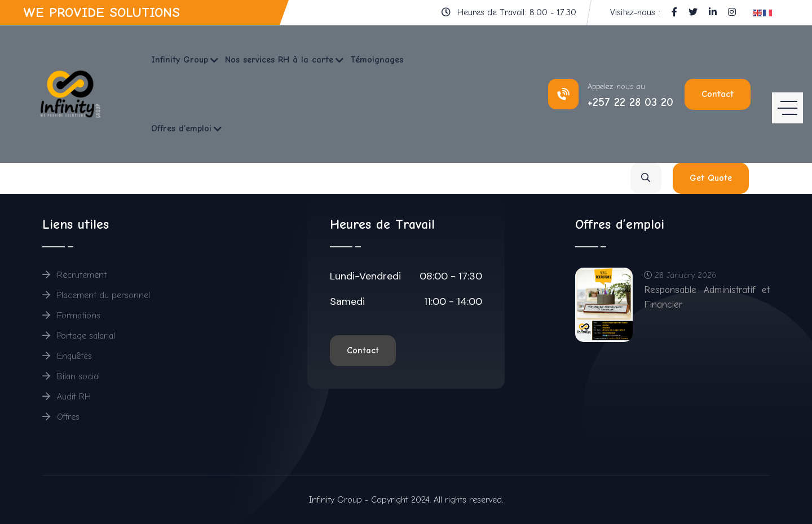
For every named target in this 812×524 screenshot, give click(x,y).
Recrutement (74, 275)
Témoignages (377, 60)
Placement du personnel (96, 295)
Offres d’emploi (181, 128)
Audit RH (67, 397)
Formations (71, 316)
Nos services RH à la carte (279, 60)
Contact (718, 94)
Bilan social (71, 376)
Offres (61, 417)
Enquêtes (67, 356)
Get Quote (711, 178)
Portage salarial (79, 336)
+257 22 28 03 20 (630, 102)
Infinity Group (180, 60)
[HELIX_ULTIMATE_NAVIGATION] (787, 94)
